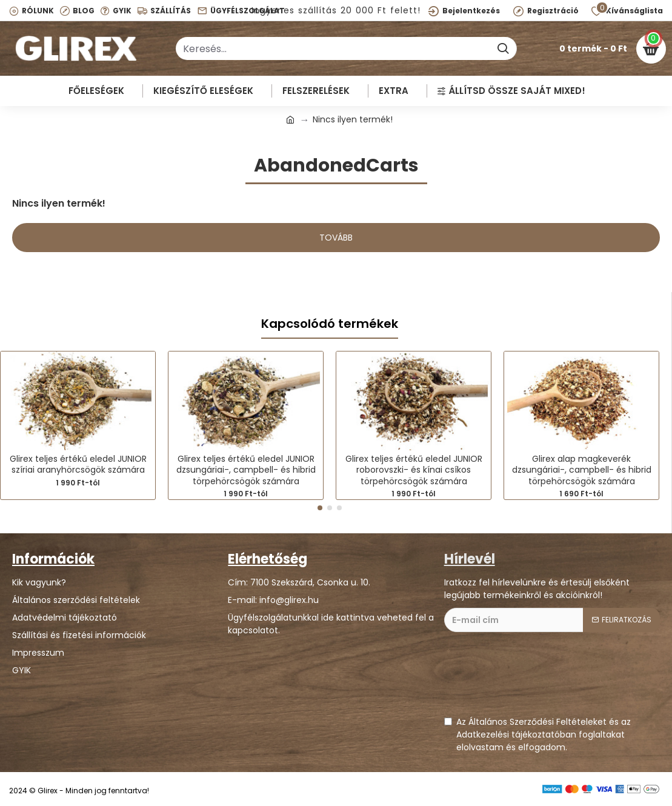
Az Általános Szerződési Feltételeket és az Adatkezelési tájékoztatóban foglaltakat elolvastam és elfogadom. (537, 734)
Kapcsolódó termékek (330, 324)
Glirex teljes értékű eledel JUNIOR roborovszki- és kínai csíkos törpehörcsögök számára (414, 470)
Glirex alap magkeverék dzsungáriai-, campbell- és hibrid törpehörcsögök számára (582, 470)
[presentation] (536, 680)
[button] (320, 508)
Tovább (336, 238)
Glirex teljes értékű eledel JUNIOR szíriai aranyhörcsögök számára (78, 464)
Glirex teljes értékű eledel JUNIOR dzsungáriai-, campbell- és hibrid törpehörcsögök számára (246, 470)
